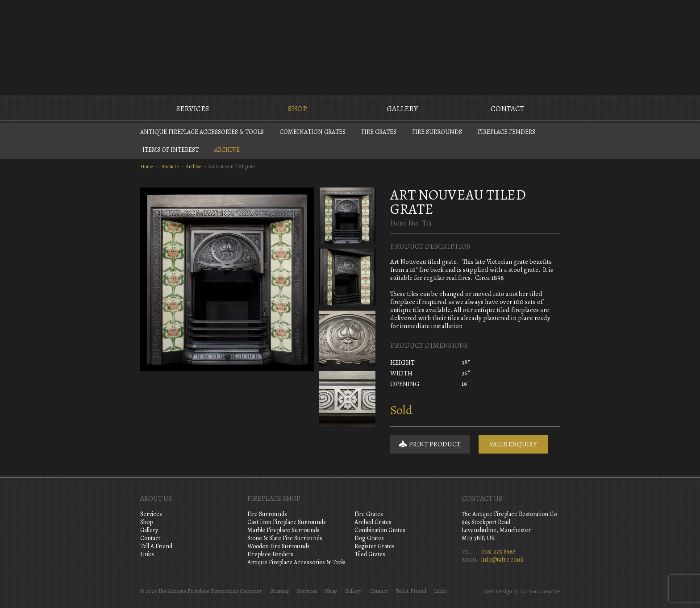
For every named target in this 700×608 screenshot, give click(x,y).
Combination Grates (312, 132)
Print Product (430, 444)
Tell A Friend (156, 546)
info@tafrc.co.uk (502, 560)
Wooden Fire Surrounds (279, 546)
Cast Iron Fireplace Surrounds (287, 522)
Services (193, 109)
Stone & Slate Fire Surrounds (285, 538)
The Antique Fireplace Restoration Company (350, 46)
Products (169, 167)
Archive (227, 150)
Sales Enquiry (513, 444)
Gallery (402, 109)
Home (146, 167)
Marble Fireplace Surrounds (283, 530)
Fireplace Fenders (506, 132)
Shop (298, 109)
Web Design (498, 591)
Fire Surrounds (437, 132)
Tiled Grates (370, 554)
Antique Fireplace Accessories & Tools (202, 132)
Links (147, 554)
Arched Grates (373, 522)
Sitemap (280, 591)
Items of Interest (171, 150)
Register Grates (375, 546)
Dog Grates (369, 538)
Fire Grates (379, 132)
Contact (507, 109)
